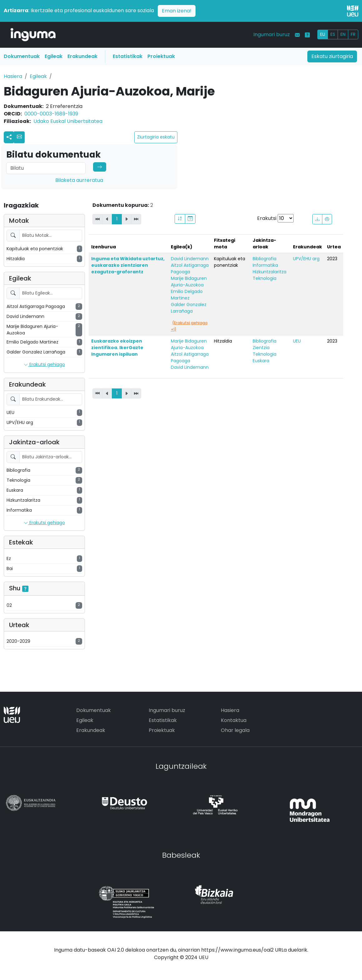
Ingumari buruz (272, 34)
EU (323, 34)
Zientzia (261, 348)
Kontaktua (234, 720)
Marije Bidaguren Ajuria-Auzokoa (189, 282)
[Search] (46, 168)
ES (333, 34)
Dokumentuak (22, 56)
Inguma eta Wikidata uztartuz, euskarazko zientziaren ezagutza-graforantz (128, 265)
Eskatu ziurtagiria (332, 56)
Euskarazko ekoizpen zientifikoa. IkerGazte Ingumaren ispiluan (117, 348)
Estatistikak (128, 56)
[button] (19, 137)
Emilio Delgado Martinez (187, 295)
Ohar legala (235, 730)
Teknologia (265, 278)
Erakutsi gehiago (44, 365)
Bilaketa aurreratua (79, 180)
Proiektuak (161, 56)
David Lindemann (190, 259)
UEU (297, 341)
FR (353, 34)
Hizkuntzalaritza (270, 272)
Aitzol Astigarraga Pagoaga (190, 268)
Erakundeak (82, 56)
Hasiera (13, 76)
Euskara (261, 361)
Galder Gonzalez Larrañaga (189, 308)
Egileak (54, 56)
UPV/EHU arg (306, 259)
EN (343, 34)
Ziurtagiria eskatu (156, 137)
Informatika (265, 265)
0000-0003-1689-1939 (51, 114)
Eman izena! (177, 11)
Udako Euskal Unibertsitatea (68, 121)
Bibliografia (265, 259)
